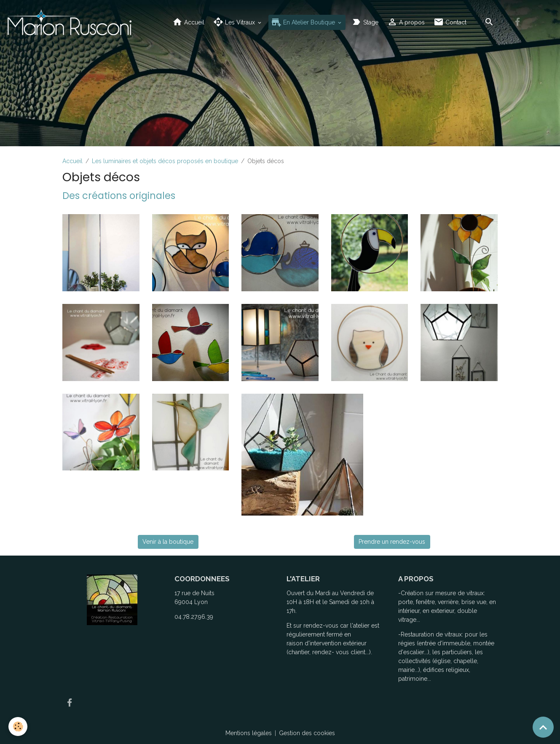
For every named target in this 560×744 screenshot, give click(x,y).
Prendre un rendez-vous (392, 542)
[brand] (71, 22)
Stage (365, 22)
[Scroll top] (543, 727)
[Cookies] (18, 727)
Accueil (188, 22)
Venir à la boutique (168, 542)
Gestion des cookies (307, 733)
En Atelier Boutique (304, 22)
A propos (406, 22)
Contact (450, 22)
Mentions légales (249, 733)
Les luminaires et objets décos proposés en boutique (165, 161)
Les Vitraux (235, 22)
